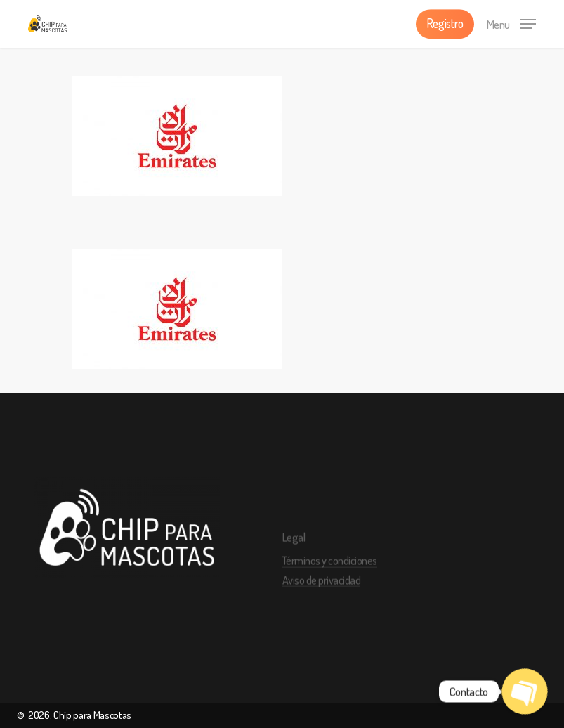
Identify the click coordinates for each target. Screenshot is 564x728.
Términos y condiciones (330, 578)
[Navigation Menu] (511, 22)
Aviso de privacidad (322, 598)
